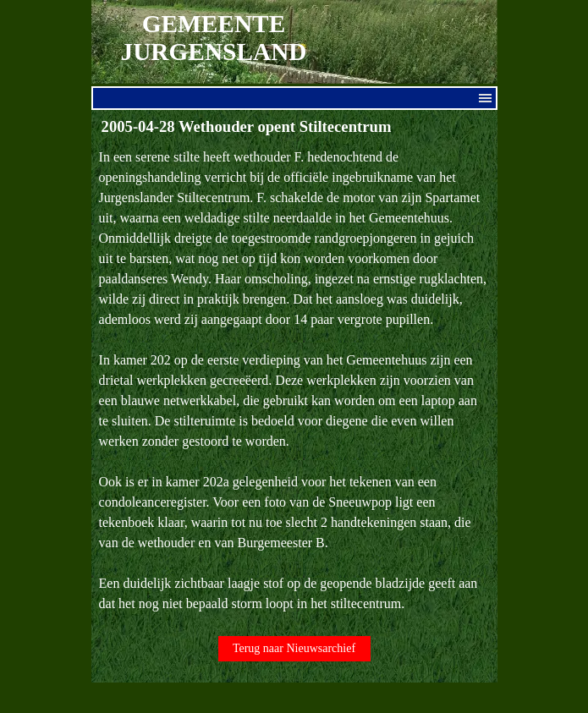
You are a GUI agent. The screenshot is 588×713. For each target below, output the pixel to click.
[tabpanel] (294, 381)
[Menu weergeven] (486, 98)
